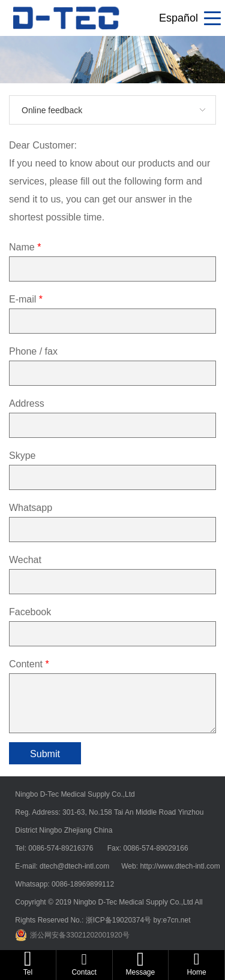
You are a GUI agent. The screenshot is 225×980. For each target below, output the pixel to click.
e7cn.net (176, 920)
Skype (22, 456)
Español (178, 18)
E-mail (26, 299)
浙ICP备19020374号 (120, 920)
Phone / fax (33, 351)
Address (27, 403)
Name (25, 247)
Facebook (30, 612)
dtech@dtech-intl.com (76, 866)
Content (29, 664)
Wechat (25, 560)
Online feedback (52, 110)
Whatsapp (31, 508)
